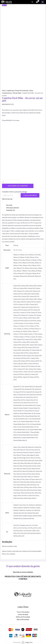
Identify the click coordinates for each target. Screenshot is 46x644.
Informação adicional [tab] (13, 208)
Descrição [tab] (9, 205)
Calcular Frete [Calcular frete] (30, 195)
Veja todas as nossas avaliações (23, 572)
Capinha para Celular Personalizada (17, 91)
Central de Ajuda (23, 614)
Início (4, 91)
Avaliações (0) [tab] (10, 210)
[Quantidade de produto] (11, 182)
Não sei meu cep (7, 199)
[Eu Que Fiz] (7, 2)
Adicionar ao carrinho (18, 186)
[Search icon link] (32, 2)
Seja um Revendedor (23, 619)
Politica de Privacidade (23, 617)
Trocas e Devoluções (23, 612)
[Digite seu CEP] (11, 195)
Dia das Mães (17, 93)
